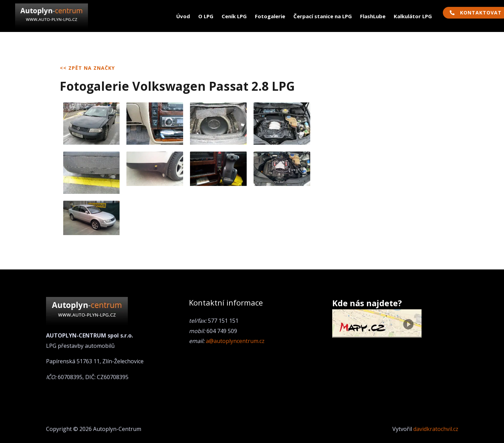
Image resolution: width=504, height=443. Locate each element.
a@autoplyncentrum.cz (235, 341)
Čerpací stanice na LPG (323, 16)
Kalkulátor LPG (413, 16)
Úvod (183, 16)
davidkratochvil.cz (436, 429)
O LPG (206, 16)
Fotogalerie (270, 16)
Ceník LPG (234, 16)
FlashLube (373, 16)
